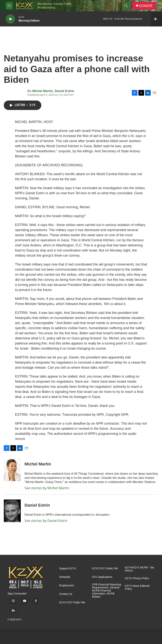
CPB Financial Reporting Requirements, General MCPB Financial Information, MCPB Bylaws (106, 591)
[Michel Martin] (12, 470)
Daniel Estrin (64, 91)
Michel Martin (43, 91)
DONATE (146, 6)
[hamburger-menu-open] (9, 6)
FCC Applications (102, 577)
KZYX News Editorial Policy (137, 587)
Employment (67, 586)
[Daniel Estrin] (12, 511)
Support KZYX (68, 569)
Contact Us (66, 594)
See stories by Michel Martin (47, 488)
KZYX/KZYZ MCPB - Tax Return (140, 569)
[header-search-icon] (126, 6)
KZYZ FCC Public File (105, 569)
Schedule (65, 577)
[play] (10, 19)
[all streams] (156, 19)
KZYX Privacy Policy (137, 578)
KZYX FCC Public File (72, 603)
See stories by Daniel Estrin (46, 521)
